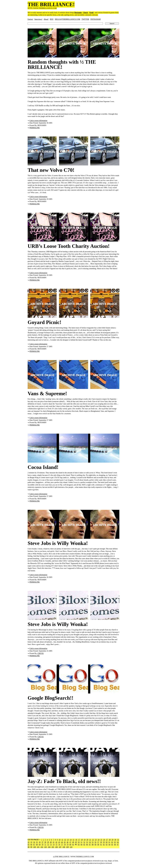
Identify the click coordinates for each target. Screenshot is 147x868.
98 (29, 847)
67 (34, 845)
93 (107, 845)
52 (84, 842)
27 (107, 840)
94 (109, 845)
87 (90, 845)
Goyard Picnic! (44, 322)
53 (87, 842)
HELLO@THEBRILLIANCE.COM (67, 19)
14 (71, 840)
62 (112, 842)
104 (49, 847)
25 (101, 840)
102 (42, 847)
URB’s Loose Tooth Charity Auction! (69, 246)
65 (29, 845)
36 (40, 842)
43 (59, 842)
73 (51, 845)
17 (79, 840)
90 (98, 845)
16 (76, 840)
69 (40, 845)
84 (82, 845)
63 (115, 842)
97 (118, 845)
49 (76, 842)
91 (101, 845)
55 (93, 842)
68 (37, 845)
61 (109, 842)
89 (95, 845)
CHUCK (41, 653)
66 (31, 845)
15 (73, 840)
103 (46, 847)
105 (53, 847)
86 (87, 845)
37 (43, 842)
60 (107, 842)
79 (68, 845)
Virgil (91, 13)
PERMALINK (35, 128)
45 (65, 842)
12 (65, 840)
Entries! (30, 19)
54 (90, 842)
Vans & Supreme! (47, 393)
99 (31, 847)
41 (54, 842)
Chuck (85, 13)
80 (70, 845)
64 (118, 842)
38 (45, 842)
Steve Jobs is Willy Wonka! (58, 543)
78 (65, 845)
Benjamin (78, 13)
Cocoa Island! (43, 467)
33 (31, 842)
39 (48, 842)
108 (64, 847)
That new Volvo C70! (51, 170)
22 (93, 840)
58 (101, 842)
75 (56, 845)
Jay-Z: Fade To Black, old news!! (64, 781)
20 (87, 840)
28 (110, 840)
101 (38, 847)
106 (56, 847)
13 (68, 840)
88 (93, 845)
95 (112, 845)
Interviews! (38, 19)
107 (60, 847)
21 (90, 840)
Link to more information (38, 121)
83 (79, 845)
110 (71, 847)
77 (62, 845)
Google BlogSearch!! (51, 698)
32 (29, 842)
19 (85, 840)
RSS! (52, 19)
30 (115, 840)
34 (34, 842)
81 (73, 845)
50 (79, 842)
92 (104, 845)
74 (54, 845)
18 (82, 840)
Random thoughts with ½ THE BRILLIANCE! (62, 65)
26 (104, 840)
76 (59, 845)
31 (118, 840)
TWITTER (85, 19)
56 (95, 842)
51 (82, 842)
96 (115, 845)
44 (62, 842)
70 (43, 845)
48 (73, 842)
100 (35, 847)
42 (56, 842)
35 (37, 842)
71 (45, 845)
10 (60, 840)
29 (112, 840)
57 (98, 842)
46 (68, 842)
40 (51, 842)
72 (48, 845)
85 (84, 845)
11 (62, 840)
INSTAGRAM (95, 19)
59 (104, 842)
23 (96, 840)
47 (70, 842)
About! (46, 19)
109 (67, 847)
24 (99, 840)
